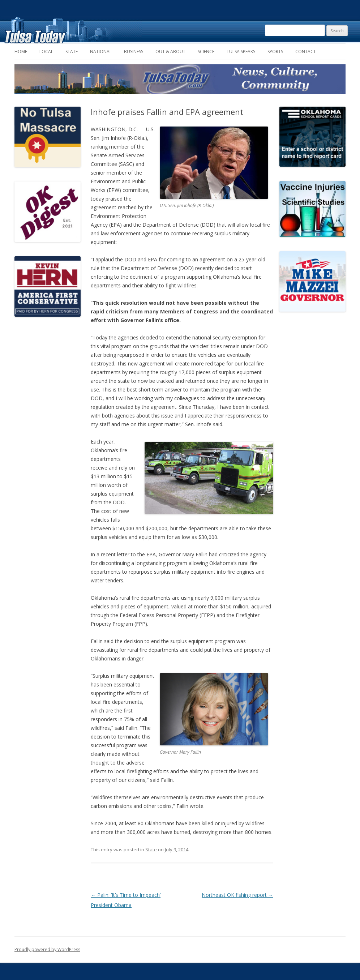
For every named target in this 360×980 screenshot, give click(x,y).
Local (46, 52)
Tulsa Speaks (241, 52)
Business (134, 52)
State (72, 52)
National (101, 52)
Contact (306, 52)
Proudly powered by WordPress (47, 949)
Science (206, 52)
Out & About (170, 52)
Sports (275, 52)
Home (21, 52)
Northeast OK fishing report (237, 895)
